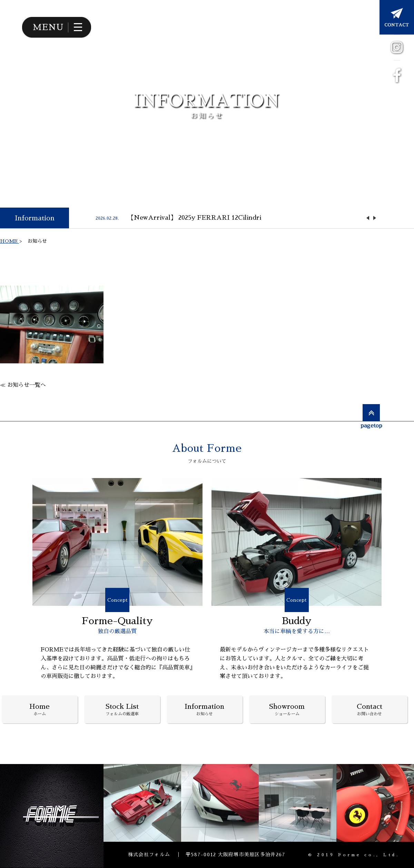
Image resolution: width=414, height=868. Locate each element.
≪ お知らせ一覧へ (23, 385)
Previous (368, 218)
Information (35, 218)
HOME (9, 241)
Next (375, 218)
